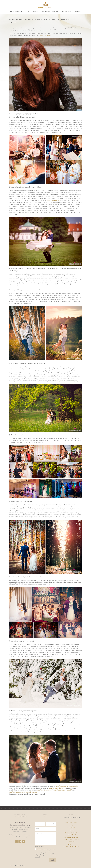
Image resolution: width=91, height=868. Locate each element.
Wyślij (53, 860)
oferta (36, 11)
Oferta (71, 830)
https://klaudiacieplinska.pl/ (57, 788)
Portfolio (71, 842)
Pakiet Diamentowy (71, 832)
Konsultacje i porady (71, 840)
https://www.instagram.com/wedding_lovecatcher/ (23, 792)
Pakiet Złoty (71, 835)
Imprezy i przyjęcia (71, 837)
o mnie (27, 11)
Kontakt (71, 844)
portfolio (56, 11)
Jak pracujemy (71, 828)
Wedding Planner (71, 823)
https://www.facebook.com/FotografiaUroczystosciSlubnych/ (54, 790)
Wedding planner (16, 11)
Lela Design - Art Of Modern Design (17, 866)
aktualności (66, 11)
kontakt (78, 11)
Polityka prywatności (71, 847)
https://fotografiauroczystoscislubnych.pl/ (67, 786)
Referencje (46, 11)
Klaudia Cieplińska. (45, 35)
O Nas (71, 825)
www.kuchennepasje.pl (53, 200)
